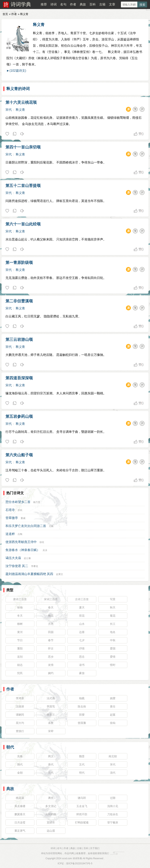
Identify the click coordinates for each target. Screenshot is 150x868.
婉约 (51, 673)
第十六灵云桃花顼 (21, 102)
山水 (82, 624)
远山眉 (51, 831)
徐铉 (42, 542)
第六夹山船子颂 (19, 455)
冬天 (20, 616)
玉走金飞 (82, 806)
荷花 (82, 616)
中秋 (113, 640)
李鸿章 (20, 698)
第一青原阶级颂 (19, 263)
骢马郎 (82, 798)
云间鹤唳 (51, 814)
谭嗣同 (20, 715)
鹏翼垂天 (20, 814)
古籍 (102, 4)
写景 (113, 599)
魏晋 (82, 756)
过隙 (113, 798)
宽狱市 (51, 822)
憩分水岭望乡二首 (18, 502)
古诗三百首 (82, 599)
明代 (82, 773)
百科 (93, 4)
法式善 (51, 698)
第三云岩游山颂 (19, 339)
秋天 (113, 607)
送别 (20, 657)
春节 (51, 640)
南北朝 (113, 756)
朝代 (10, 747)
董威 (23, 518)
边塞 (82, 632)
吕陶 (20, 534)
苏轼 (20, 510)
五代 (82, 764)
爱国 (113, 648)
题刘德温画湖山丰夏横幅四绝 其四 (29, 574)
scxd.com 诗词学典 (72, 858)
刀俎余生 (113, 814)
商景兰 (51, 715)
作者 (73, 4)
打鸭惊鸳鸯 (82, 822)
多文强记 (51, 806)
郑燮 (82, 715)
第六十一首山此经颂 (23, 224)
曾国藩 (82, 723)
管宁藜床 (113, 822)
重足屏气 (20, 831)
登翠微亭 (12, 518)
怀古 (51, 648)
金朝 (20, 773)
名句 (63, 4)
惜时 (113, 665)
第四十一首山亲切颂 (23, 147)
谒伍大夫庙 (13, 558)
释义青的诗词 (18, 89)
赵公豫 (27, 558)
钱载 (82, 698)
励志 (20, 665)
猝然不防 (82, 814)
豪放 (82, 673)
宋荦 (51, 731)
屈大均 (20, 723)
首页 (5, 14)
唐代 (51, 764)
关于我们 (95, 848)
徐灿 (113, 723)
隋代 (20, 764)
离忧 (51, 798)
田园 (51, 632)
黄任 (113, 706)
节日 (20, 640)
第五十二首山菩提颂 (23, 186)
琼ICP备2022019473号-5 (79, 864)
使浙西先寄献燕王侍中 (21, 542)
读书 (82, 665)
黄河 (20, 632)
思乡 (51, 657)
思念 (82, 657)
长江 (113, 624)
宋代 (9, 110)
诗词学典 (21, 4)
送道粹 (10, 534)
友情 (51, 665)
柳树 (20, 624)
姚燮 (113, 698)
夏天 (82, 607)
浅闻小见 (113, 806)
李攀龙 (35, 566)
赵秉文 (60, 574)
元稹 (51, 526)
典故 (83, 4)
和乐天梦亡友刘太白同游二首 (26, 526)
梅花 (51, 616)
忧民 (20, 673)
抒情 (82, 648)
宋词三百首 (51, 599)
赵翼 (113, 715)
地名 (113, 632)
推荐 (44, 4)
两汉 (51, 756)
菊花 (113, 616)
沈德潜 (20, 706)
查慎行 (20, 731)
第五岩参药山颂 (19, 416)
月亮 (51, 624)
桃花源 (20, 798)
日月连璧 (20, 822)
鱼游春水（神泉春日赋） (23, 550)
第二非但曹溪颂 (19, 301)
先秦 (20, 756)
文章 (112, 4)
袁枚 (51, 723)
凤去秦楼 (20, 806)
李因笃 (51, 706)
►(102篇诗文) (16, 71)
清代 (113, 773)
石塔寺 (10, 510)
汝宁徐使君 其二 (17, 566)
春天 (51, 607)
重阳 (20, 648)
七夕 (82, 640)
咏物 (20, 607)
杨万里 (37, 502)
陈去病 (82, 706)
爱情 (113, 657)
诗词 (54, 4)
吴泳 (45, 550)
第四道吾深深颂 (19, 378)
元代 (51, 773)
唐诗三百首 (20, 599)
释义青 (39, 25)
